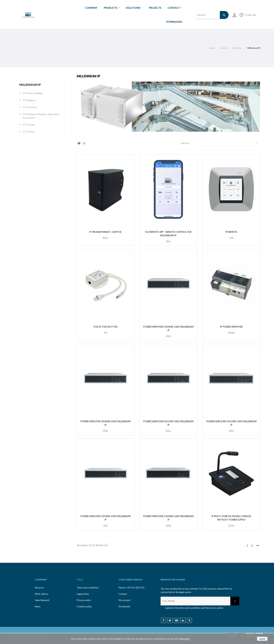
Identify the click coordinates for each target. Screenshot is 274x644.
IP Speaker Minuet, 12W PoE (105, 232)
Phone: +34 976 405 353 (131, 588)
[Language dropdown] (250, 15)
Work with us (42, 594)
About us (39, 588)
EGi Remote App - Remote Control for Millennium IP (168, 234)
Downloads (125, 606)
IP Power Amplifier (33, 93)
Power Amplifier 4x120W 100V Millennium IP (168, 423)
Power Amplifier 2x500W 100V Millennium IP (106, 423)
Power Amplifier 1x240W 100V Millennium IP (168, 518)
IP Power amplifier (231, 327)
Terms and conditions (88, 588)
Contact (123, 594)
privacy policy (216, 608)
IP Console (29, 125)
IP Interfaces (30, 107)
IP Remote (231, 232)
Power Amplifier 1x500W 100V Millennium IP (106, 518)
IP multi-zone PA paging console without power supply (231, 518)
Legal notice (83, 594)
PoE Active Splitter (105, 327)
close (262, 639)
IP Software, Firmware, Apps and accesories (41, 116)
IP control (28, 132)
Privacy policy (84, 600)
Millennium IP (30, 85)
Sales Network (42, 600)
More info (185, 639)
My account (125, 600)
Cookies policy (84, 606)
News (38, 606)
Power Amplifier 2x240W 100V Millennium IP (168, 328)
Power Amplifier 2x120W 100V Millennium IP (231, 423)
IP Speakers (29, 100)
